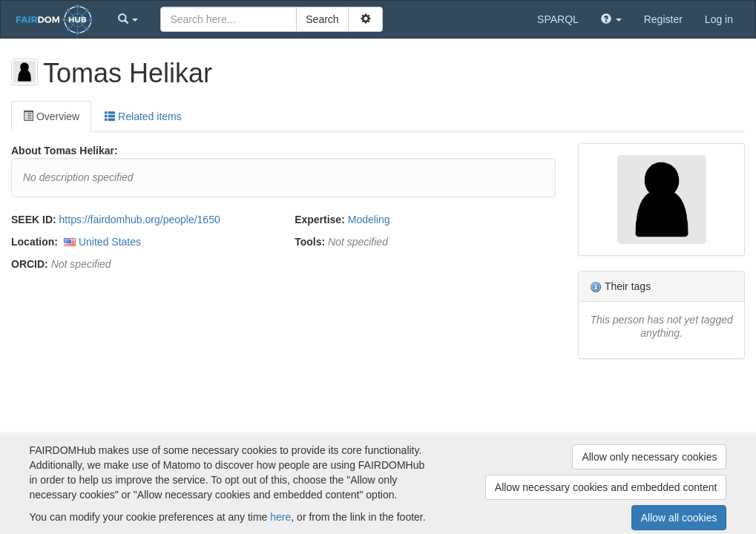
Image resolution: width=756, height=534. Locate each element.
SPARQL (558, 19)
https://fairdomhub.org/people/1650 (140, 220)
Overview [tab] (51, 116)
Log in (719, 19)
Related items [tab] (143, 116)
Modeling (369, 220)
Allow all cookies (679, 518)
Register (663, 19)
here (280, 517)
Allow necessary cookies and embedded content (606, 487)
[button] (128, 19)
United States (110, 242)
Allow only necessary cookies (649, 457)
